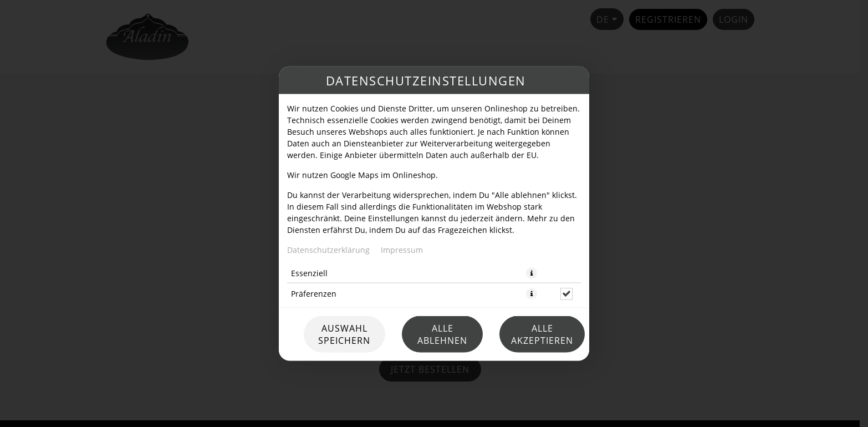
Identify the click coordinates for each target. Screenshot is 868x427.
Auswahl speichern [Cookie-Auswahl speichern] (344, 334)
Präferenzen (314, 294)
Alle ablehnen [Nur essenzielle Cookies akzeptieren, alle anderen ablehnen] (442, 334)
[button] (532, 273)
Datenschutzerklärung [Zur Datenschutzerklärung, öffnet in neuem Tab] (328, 250)
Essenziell (309, 273)
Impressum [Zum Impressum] (402, 250)
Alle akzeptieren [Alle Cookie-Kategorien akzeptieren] (542, 334)
